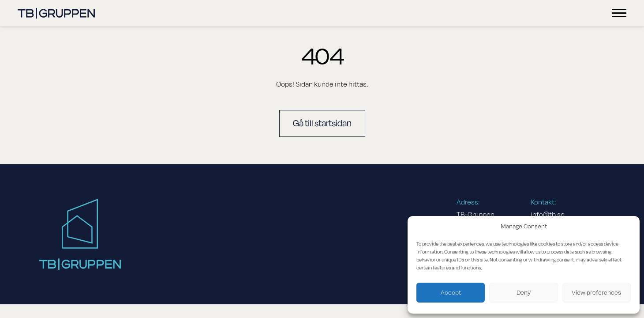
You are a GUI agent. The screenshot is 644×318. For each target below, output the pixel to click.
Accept (451, 293)
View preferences (596, 293)
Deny (524, 293)
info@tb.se (548, 215)
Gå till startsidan (322, 123)
